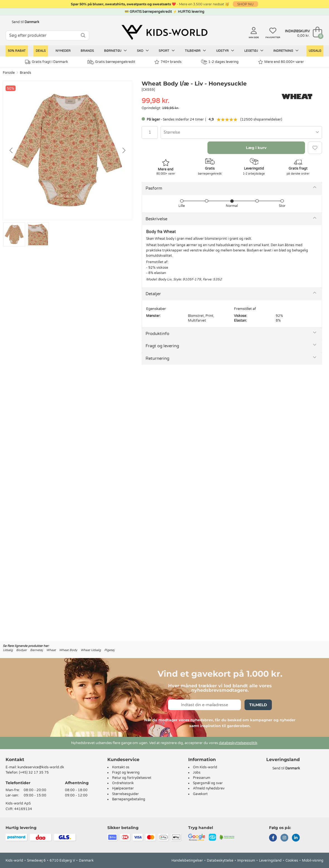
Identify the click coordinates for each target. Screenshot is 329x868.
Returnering (157, 358)
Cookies (292, 860)
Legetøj (254, 51)
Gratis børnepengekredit (111, 62)
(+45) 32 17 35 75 (34, 772)
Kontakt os (121, 767)
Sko (143, 51)
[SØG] (83, 36)
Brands (87, 51)
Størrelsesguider (125, 794)
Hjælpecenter (123, 788)
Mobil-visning (313, 860)
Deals (41, 51)
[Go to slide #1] (14, 234)
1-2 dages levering (220, 62)
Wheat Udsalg (91, 650)
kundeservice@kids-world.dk (41, 767)
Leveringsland (270, 860)
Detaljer (153, 294)
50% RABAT (17, 51)
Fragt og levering (162, 346)
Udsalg (315, 51)
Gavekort (200, 794)
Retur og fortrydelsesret (132, 778)
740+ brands (168, 62)
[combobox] (241, 132)
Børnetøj (115, 51)
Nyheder (63, 51)
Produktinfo (157, 334)
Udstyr (225, 51)
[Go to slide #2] (38, 234)
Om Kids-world (205, 767)
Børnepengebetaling (129, 799)
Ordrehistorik (123, 783)
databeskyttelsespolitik (238, 743)
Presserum (202, 778)
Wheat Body (68, 650)
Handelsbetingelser (187, 860)
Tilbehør (195, 51)
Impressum (246, 860)
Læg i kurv (256, 148)
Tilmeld (258, 705)
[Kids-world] (164, 33)
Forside (9, 73)
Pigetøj (109, 650)
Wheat (51, 650)
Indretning (286, 51)
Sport (167, 51)
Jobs (197, 772)
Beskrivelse (156, 219)
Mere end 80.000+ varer (281, 62)
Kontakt (15, 760)
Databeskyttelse (220, 860)
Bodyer (21, 650)
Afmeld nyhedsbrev (209, 788)
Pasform (154, 188)
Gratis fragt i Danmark (47, 62)
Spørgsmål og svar (208, 783)
